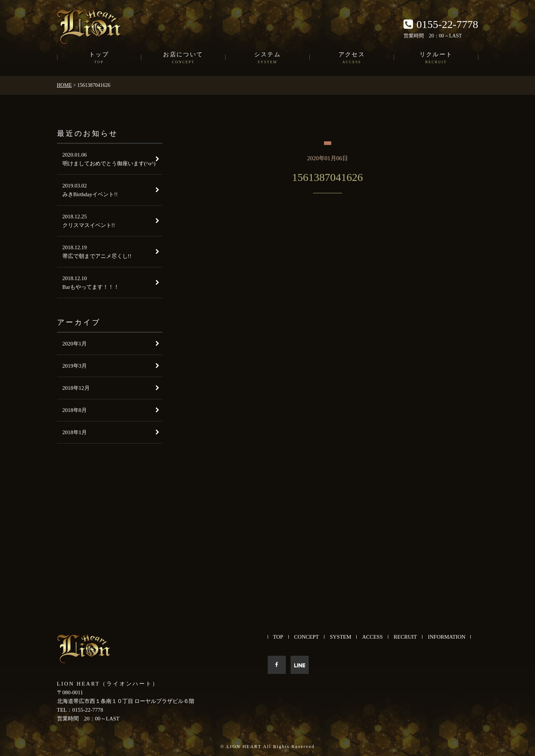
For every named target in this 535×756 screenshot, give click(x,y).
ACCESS (372, 637)
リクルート (436, 58)
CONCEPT (307, 637)
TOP (278, 637)
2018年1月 (75, 432)
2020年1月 (75, 344)
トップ (99, 58)
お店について (183, 58)
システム (268, 58)
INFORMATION (447, 637)
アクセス (352, 58)
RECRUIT (405, 637)
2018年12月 (76, 388)
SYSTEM (341, 637)
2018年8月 (75, 410)
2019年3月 (75, 366)
